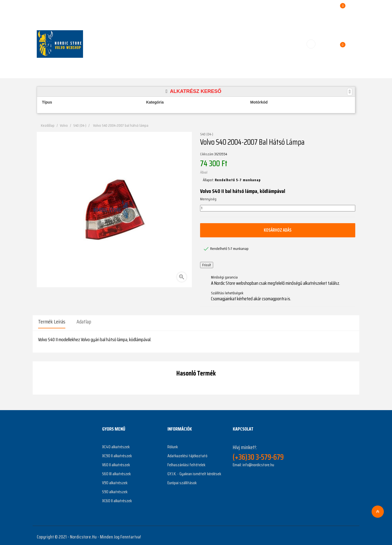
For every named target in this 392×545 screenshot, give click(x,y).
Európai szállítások (182, 480)
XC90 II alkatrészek (117, 453)
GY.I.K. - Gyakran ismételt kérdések (194, 471)
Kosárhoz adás (278, 230)
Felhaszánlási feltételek (186, 462)
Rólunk (173, 444)
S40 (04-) (207, 134)
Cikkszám (207, 154)
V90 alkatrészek (115, 480)
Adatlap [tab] (84, 322)
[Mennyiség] (278, 208)
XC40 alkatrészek (116, 444)
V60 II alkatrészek (116, 462)
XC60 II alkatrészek (117, 498)
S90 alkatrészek (115, 489)
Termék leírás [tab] (52, 322)
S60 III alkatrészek (116, 471)
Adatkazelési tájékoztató (187, 453)
